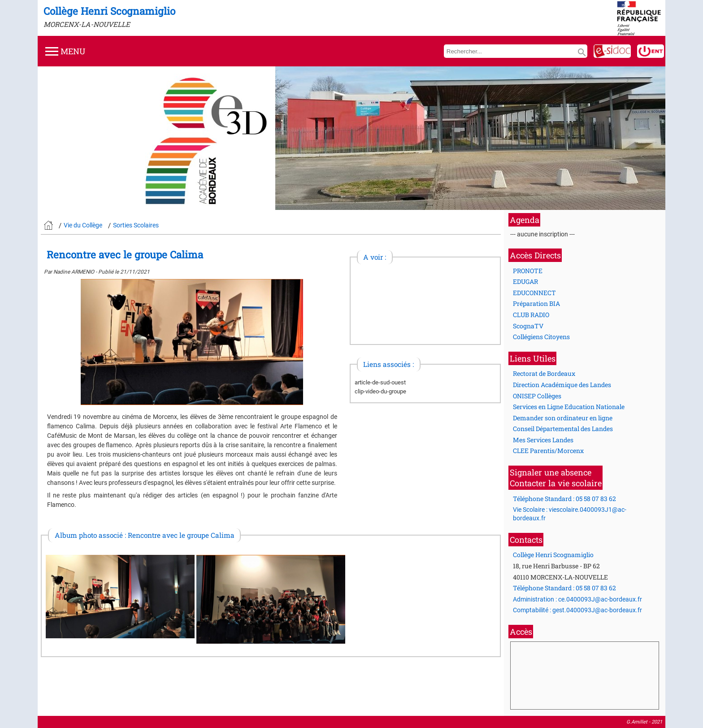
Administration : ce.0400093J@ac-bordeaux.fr (577, 599)
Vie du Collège (83, 225)
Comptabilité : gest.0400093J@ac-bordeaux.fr (577, 610)
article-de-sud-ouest (380, 382)
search (582, 52)
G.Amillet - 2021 (644, 722)
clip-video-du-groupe (380, 391)
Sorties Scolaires (136, 225)
